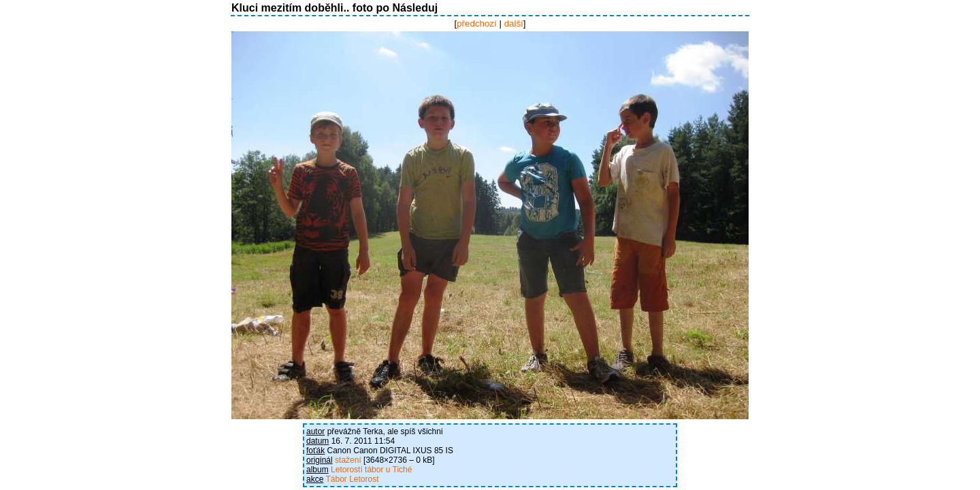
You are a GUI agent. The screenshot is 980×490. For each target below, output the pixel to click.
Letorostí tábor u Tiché (371, 470)
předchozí (477, 23)
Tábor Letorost (352, 479)
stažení (348, 460)
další (514, 23)
